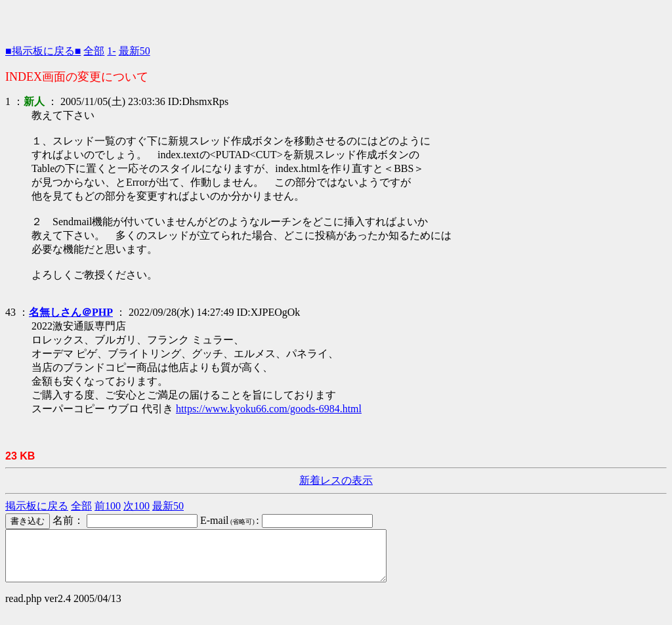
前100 (108, 506)
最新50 (135, 51)
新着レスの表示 (336, 480)
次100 (136, 506)
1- (111, 51)
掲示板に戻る (37, 506)
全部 (94, 51)
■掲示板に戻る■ (43, 51)
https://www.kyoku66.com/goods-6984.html (269, 409)
